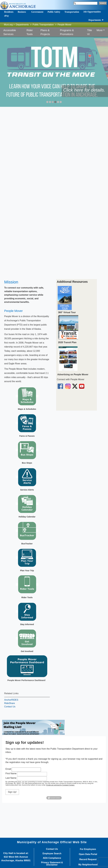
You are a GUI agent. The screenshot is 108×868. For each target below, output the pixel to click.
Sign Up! (12, 792)
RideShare (10, 703)
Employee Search (52, 854)
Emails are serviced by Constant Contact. (60, 785)
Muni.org (8, 25)
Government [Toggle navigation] (37, 12)
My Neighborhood (88, 865)
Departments (22, 25)
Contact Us (10, 707)
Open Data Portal (88, 854)
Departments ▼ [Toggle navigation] (96, 20)
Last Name (11, 778)
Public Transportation (43, 25)
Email (8, 769)
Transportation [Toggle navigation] (72, 12)
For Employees (88, 849)
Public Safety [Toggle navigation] (54, 12)
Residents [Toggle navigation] (9, 12)
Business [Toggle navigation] (22, 12)
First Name (11, 773)
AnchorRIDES (11, 700)
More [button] (100, 30)
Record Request (88, 859)
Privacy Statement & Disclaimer (52, 864)
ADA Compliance (52, 858)
